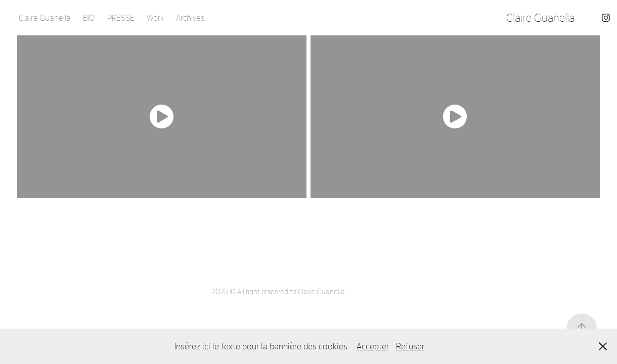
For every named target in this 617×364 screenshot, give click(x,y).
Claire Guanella (45, 17)
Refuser (410, 346)
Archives (190, 17)
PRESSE (121, 17)
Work (155, 17)
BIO (89, 17)
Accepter (373, 346)
